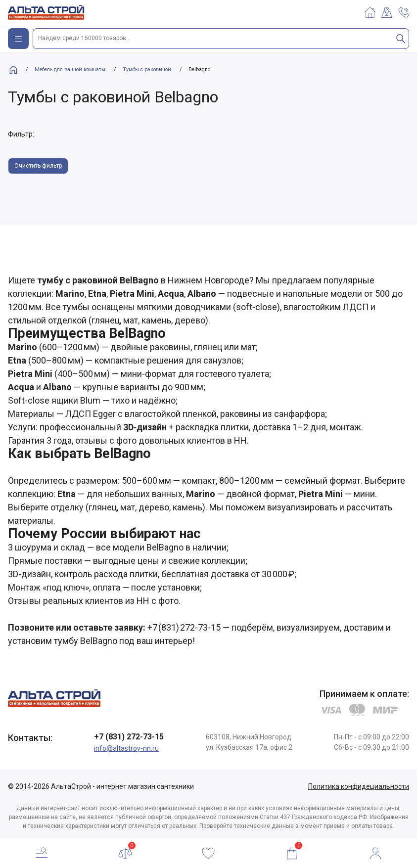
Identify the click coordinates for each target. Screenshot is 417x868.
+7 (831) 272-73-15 (129, 737)
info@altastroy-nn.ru (126, 748)
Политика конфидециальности (359, 786)
